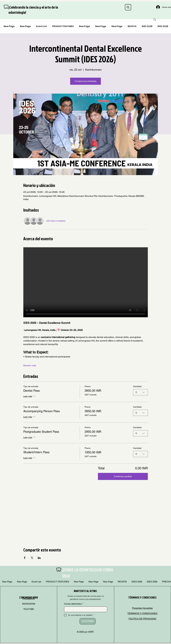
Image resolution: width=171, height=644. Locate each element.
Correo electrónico (74, 604)
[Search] (128, 7)
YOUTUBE (29, 609)
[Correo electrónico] (85, 609)
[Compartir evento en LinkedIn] (39, 558)
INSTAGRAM (29, 604)
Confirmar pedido (123, 476)
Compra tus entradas (85, 81)
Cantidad (137, 386)
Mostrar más (30, 365)
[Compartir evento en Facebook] (25, 558)
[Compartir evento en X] (32, 558)
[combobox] (140, 392)
